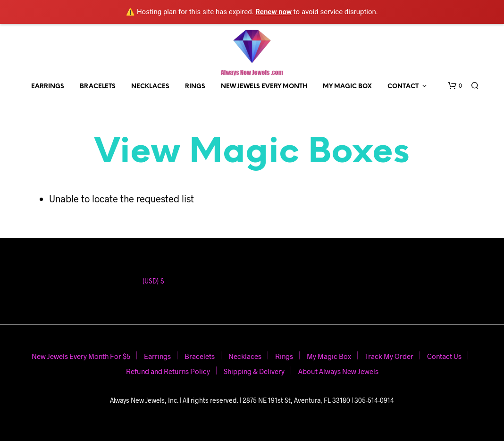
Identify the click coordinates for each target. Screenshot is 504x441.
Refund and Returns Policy (168, 371)
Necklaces (150, 87)
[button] (455, 86)
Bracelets (98, 87)
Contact (403, 87)
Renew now (273, 12)
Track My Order (389, 356)
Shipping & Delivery (254, 371)
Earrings (48, 87)
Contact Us (444, 356)
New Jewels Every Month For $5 (81, 356)
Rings (195, 87)
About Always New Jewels (338, 371)
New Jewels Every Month (264, 87)
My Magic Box (347, 87)
